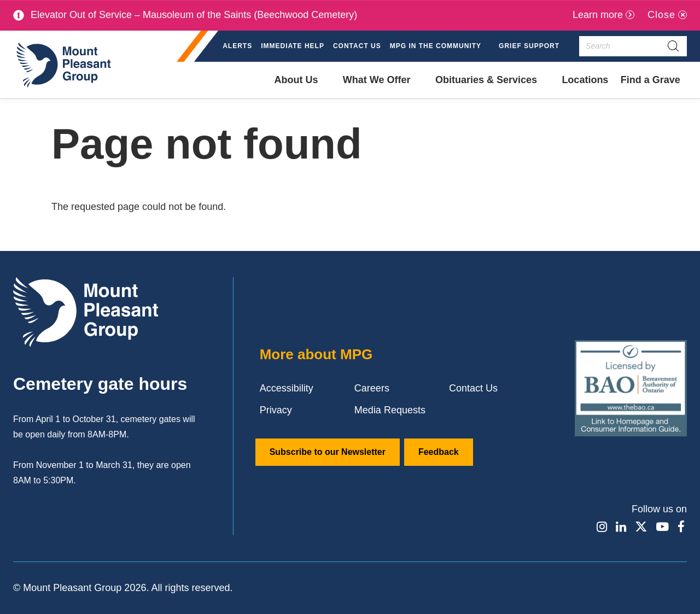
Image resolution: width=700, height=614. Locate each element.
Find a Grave (650, 86)
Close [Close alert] (661, 15)
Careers (372, 388)
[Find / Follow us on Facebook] (681, 527)
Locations (585, 80)
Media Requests (390, 410)
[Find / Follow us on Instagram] (599, 527)
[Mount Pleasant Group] (62, 65)
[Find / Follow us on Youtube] (662, 527)
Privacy (276, 410)
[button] (440, 46)
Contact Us (357, 46)
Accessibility (287, 388)
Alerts (237, 46)
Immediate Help (293, 46)
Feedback (439, 452)
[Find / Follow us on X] (640, 527)
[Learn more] (603, 15)
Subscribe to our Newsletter (328, 452)
